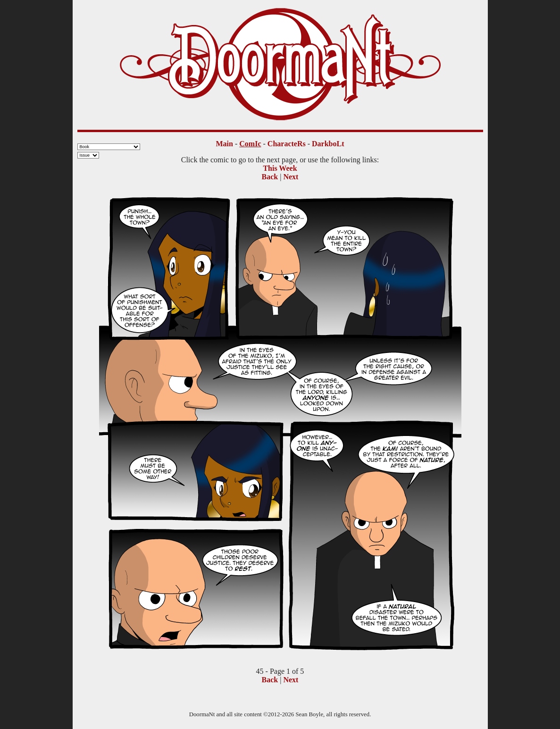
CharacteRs (287, 144)
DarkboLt (328, 144)
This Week (280, 168)
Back (270, 177)
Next (291, 177)
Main (225, 144)
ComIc (250, 144)
